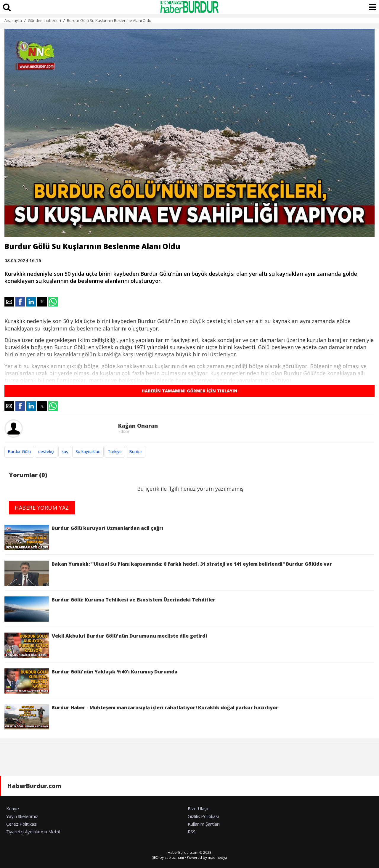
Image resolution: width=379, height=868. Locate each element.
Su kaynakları (88, 451)
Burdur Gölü (19, 451)
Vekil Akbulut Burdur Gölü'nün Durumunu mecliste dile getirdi (106, 645)
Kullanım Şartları (204, 824)
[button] (9, 302)
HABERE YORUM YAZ (42, 508)
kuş (65, 451)
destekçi (46, 451)
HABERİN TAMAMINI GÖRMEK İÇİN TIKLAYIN (189, 391)
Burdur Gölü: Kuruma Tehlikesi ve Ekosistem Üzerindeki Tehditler (110, 609)
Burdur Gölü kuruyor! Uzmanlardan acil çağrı (84, 537)
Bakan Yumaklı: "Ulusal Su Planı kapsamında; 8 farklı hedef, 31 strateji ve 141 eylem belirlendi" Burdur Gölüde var (168, 573)
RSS (192, 832)
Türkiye (115, 451)
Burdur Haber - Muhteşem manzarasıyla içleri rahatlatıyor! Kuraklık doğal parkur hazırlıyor (141, 717)
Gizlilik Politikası (203, 816)
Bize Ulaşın (199, 808)
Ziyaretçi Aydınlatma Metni (33, 832)
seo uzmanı (174, 857)
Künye (13, 808)
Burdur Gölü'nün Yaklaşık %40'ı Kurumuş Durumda (91, 681)
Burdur (136, 451)
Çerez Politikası (22, 824)
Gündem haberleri (44, 20)
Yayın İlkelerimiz (22, 816)
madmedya (217, 857)
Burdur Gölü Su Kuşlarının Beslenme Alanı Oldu (109, 20)
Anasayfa (13, 20)
